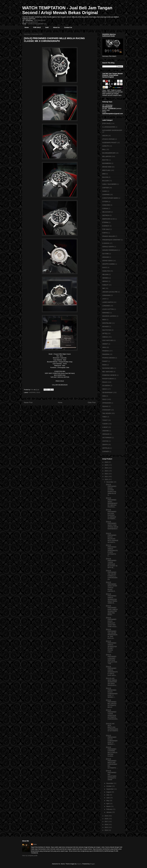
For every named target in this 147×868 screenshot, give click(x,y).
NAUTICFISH (107, 330)
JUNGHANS (106, 295)
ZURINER (106, 451)
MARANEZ (106, 313)
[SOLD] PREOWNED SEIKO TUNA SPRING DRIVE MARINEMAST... (112, 526)
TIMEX (105, 417)
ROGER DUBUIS (108, 379)
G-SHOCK (106, 243)
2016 (106, 824)
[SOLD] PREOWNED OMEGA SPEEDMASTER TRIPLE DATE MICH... (112, 671)
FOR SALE (37, 27)
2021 (106, 477)
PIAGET (105, 361)
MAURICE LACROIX (109, 316)
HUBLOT (105, 285)
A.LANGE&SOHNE (109, 127)
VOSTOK (105, 441)
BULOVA (105, 177)
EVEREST (106, 226)
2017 (106, 822)
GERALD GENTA (108, 247)
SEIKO (105, 389)
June (108, 798)
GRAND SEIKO (107, 261)
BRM (104, 174)
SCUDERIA (106, 386)
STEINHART (106, 410)
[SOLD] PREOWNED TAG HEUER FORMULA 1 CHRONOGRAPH (112, 575)
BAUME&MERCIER (109, 153)
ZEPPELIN (106, 448)
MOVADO (106, 327)
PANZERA (106, 354)
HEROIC (105, 281)
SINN (104, 396)
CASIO (105, 191)
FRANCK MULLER (109, 236)
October (109, 786)
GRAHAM (106, 257)
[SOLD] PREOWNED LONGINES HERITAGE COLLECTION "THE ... (112, 659)
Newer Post (28, 403)
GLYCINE (105, 254)
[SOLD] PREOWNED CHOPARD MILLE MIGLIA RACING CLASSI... (112, 752)
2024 (106, 468)
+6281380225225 (40, 20)
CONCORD (106, 205)
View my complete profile (30, 856)
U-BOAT (105, 427)
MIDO (104, 320)
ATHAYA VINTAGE (108, 139)
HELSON (105, 274)
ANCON (105, 136)
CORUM (105, 209)
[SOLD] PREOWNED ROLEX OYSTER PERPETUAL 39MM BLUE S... (111, 490)
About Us (56, 27)
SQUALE (105, 406)
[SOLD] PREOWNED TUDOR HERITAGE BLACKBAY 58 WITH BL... (112, 563)
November (110, 783)
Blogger (92, 864)
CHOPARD (32, 392)
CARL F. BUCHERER (109, 184)
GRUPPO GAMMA (109, 264)
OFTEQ (105, 333)
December (110, 482)
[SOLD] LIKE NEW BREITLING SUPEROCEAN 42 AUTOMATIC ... (112, 728)
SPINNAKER (107, 403)
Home (27, 27)
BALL (104, 149)
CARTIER (106, 188)
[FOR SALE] (106, 123)
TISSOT (105, 420)
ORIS (104, 347)
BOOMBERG (107, 163)
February (110, 809)
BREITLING (106, 170)
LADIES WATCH (108, 302)
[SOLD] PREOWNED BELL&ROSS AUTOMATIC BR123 (111, 704)
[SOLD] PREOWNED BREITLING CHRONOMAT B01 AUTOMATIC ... (112, 763)
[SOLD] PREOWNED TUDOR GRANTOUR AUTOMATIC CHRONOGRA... (112, 715)
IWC (104, 288)
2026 (106, 462)
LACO (104, 299)
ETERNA (105, 222)
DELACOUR (106, 212)
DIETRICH (106, 215)
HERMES (105, 278)
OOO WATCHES (108, 340)
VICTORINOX (107, 438)
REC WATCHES (108, 372)
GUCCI (105, 267)
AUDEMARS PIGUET (109, 143)
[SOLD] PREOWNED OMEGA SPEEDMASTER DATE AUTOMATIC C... (112, 550)
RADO (104, 365)
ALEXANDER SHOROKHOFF (112, 130)
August (109, 792)
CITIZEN (105, 202)
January (109, 812)
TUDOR (105, 424)
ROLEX (105, 382)
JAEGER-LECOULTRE (110, 292)
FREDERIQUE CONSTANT (111, 240)
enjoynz (79, 864)
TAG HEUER (107, 413)
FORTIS (105, 233)
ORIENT (105, 344)
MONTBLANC (107, 323)
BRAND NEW (107, 167)
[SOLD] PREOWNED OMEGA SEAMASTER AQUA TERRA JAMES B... (112, 598)
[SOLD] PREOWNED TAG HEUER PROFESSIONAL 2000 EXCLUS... (112, 634)
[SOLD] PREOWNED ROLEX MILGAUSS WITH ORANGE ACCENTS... (112, 538)
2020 (106, 479)
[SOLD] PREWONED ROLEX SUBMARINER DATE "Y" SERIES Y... (112, 693)
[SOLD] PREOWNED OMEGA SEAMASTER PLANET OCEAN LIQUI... (111, 647)
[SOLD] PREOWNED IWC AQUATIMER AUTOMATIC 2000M (111, 775)
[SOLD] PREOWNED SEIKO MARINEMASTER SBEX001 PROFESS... (112, 502)
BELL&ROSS (107, 156)
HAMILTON (106, 271)
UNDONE (106, 431)
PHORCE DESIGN (109, 358)
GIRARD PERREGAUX (110, 250)
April (108, 804)
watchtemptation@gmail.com (37, 24)
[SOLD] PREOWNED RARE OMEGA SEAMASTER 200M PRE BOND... (112, 610)
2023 (106, 471)
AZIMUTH (106, 146)
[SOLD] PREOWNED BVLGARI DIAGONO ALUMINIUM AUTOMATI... (111, 514)
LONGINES (106, 306)
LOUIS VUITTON (108, 309)
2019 (106, 816)
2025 (106, 465)
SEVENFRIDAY (107, 393)
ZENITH (105, 445)
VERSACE (106, 434)
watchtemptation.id (31, 22)
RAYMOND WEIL (108, 368)
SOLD (38, 392)
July (108, 795)
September (110, 789)
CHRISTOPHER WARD (110, 198)
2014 (106, 830)
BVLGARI (106, 181)
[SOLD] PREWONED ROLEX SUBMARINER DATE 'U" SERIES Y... (112, 740)
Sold (47, 27)
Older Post (92, 403)
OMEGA (105, 337)
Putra (35, 844)
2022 (106, 474)
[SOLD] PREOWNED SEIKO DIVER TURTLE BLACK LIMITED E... (112, 587)
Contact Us (68, 27)
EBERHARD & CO (108, 219)
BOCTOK (105, 160)
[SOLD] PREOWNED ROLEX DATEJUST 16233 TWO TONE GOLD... (112, 622)
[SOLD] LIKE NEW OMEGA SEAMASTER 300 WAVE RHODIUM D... (112, 682)
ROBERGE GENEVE (109, 375)
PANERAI (105, 351)
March (109, 806)
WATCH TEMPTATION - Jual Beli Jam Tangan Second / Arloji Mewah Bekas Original (67, 10)
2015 (106, 827)
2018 (106, 819)
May (108, 801)
